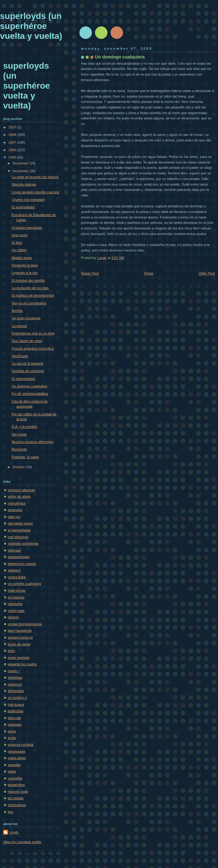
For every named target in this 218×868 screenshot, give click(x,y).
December (21, 163)
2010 (13, 127)
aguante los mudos (22, 664)
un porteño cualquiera (24, 584)
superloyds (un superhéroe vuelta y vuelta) (31, 26)
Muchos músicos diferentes (33, 442)
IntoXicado (20, 356)
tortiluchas (16, 711)
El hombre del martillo (28, 280)
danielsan (15, 677)
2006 (13, 150)
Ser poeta (19, 434)
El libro (17, 242)
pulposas (15, 724)
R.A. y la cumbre (25, 427)
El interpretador (24, 379)
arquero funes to (20, 637)
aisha (12, 731)
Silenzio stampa (24, 184)
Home (149, 273)
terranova (15, 510)
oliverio (13, 617)
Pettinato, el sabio (26, 457)
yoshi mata (16, 611)
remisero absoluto (21, 490)
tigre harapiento (20, 630)
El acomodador (23, 207)
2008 (13, 135)
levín (11, 651)
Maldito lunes (22, 258)
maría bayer (17, 758)
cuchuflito (15, 778)
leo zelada (16, 798)
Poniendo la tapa (25, 265)
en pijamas (16, 597)
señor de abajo (19, 496)
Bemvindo (19, 449)
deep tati (14, 718)
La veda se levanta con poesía (35, 177)
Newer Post (90, 273)
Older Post (207, 273)
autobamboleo (19, 557)
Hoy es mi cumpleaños (29, 303)
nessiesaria (17, 751)
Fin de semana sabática (30, 394)
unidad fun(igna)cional (25, 624)
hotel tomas (17, 590)
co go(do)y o (17, 698)
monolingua (17, 503)
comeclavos (17, 805)
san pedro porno (20, 523)
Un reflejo (19, 250)
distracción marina (22, 564)
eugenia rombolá (21, 745)
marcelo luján (18, 792)
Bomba (17, 311)
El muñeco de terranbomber (33, 295)
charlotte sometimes (23, 543)
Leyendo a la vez (25, 273)
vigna (12, 771)
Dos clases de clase (27, 341)
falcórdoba (16, 691)
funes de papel (19, 644)
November (21, 171)
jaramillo (14, 765)
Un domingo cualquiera (30, 386)
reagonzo (15, 684)
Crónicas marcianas (27, 228)
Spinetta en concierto (28, 371)
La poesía (19, 326)
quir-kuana (16, 704)
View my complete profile (22, 842)
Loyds (14, 832)
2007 (13, 142)
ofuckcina (15, 604)
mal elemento (18, 537)
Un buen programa (26, 318)
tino (11, 812)
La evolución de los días (30, 288)
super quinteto (19, 658)
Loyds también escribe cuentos (36, 192)
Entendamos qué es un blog (33, 333)
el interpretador (19, 530)
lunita (12, 738)
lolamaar (14, 550)
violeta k (14, 570)
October (19, 467)
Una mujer (20, 235)
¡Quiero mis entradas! (28, 200)
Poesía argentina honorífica (33, 349)
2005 (13, 157)
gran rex (14, 517)
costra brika (17, 577)
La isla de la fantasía (28, 363)
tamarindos (16, 785)
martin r (14, 671)
